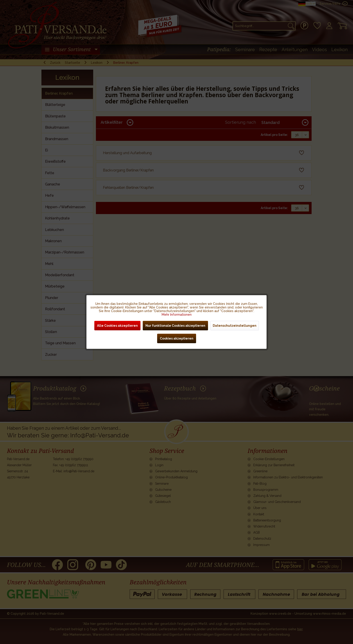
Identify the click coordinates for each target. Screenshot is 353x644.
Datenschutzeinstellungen (235, 326)
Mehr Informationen (177, 315)
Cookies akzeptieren (177, 338)
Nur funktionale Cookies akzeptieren (175, 326)
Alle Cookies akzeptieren (117, 326)
